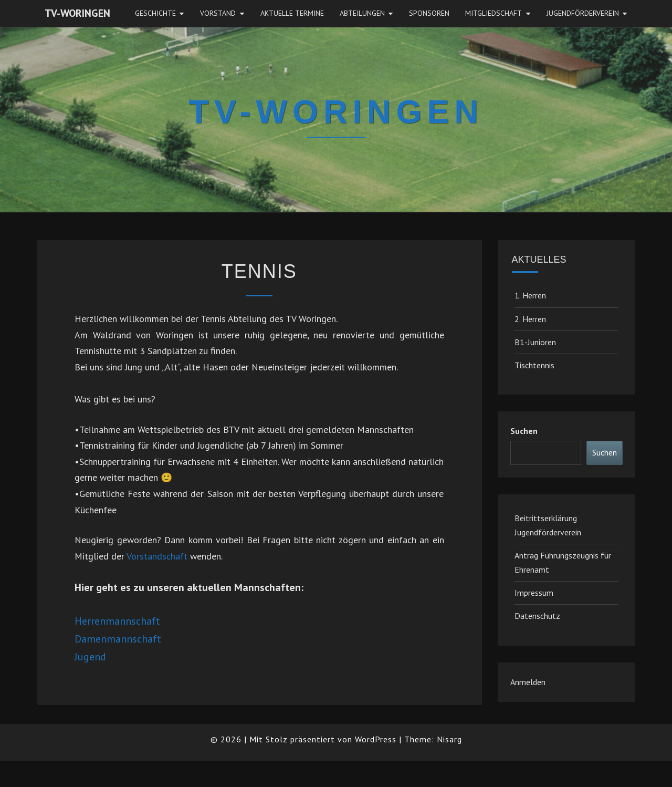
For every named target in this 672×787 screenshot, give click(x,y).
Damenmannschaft (118, 639)
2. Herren (530, 319)
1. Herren (530, 295)
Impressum (534, 593)
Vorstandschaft (157, 556)
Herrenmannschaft (117, 621)
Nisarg (449, 739)
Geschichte (155, 13)
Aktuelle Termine (292, 13)
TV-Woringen (77, 13)
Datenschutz (537, 616)
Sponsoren (429, 13)
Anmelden (528, 682)
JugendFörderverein (583, 13)
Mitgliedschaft (493, 13)
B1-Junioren (535, 342)
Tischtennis (534, 365)
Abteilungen (362, 13)
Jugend (90, 657)
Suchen (524, 431)
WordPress (376, 739)
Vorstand (218, 13)
